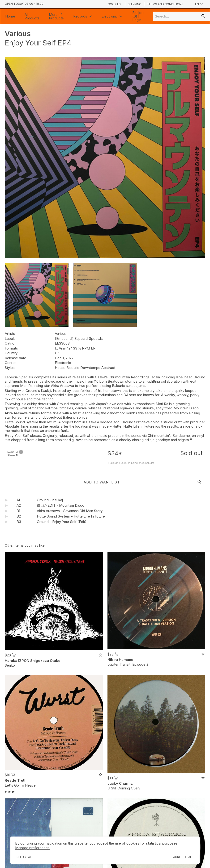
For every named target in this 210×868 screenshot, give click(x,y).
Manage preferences (32, 848)
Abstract (108, 368)
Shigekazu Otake (45, 661)
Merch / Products (56, 16)
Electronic (112, 16)
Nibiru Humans (120, 660)
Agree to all (183, 857)
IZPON (24, 661)
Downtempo (91, 368)
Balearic (73, 368)
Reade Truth (16, 780)
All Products (32, 16)
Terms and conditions (165, 4)
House (61, 368)
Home (10, 16)
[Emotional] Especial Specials (79, 339)
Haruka (11, 661)
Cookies (114, 4)
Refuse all (25, 857)
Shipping (135, 4)
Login (137, 20)
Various (18, 34)
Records (83, 16)
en (199, 4)
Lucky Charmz (120, 783)
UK (57, 353)
